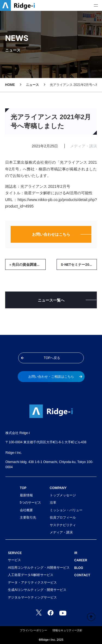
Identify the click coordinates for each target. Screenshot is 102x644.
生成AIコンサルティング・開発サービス (37, 590)
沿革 (53, 503)
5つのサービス (31, 503)
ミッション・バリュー (66, 510)
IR (76, 553)
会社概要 (26, 510)
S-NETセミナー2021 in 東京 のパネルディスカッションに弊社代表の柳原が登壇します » (79, 265)
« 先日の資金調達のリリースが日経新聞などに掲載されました (28, 265)
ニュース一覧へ (51, 300)
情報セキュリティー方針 (67, 630)
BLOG (79, 568)
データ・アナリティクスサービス (32, 582)
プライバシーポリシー (33, 630)
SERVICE (15, 553)
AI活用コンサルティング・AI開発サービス (39, 568)
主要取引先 (28, 517)
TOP (23, 488)
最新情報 (26, 495)
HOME (10, 85)
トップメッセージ (63, 495)
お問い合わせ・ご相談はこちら (55, 377)
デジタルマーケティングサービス (32, 597)
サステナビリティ (63, 525)
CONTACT (82, 575)
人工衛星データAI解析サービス (31, 575)
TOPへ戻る (41, 358)
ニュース (32, 85)
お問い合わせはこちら (51, 234)
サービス (14, 560)
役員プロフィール (63, 517)
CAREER (81, 560)
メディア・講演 (61, 532)
